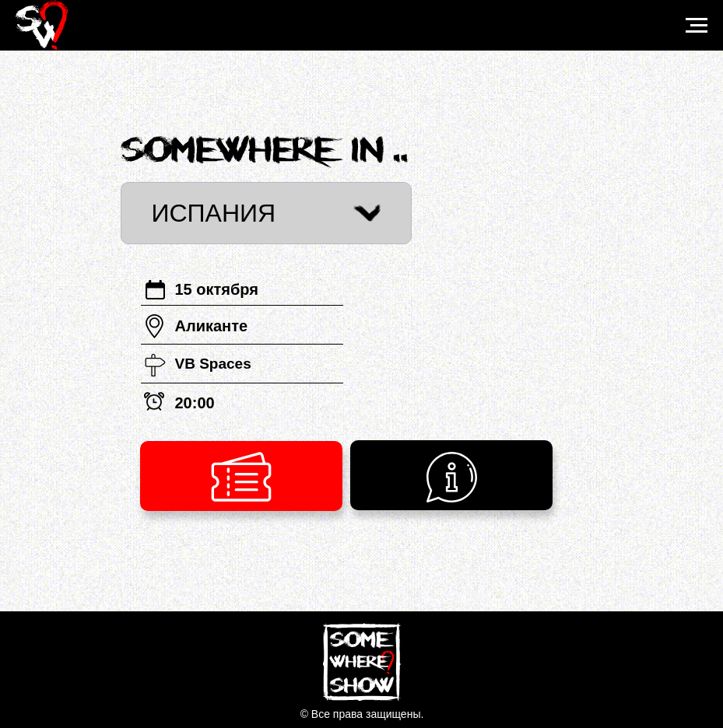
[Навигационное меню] (697, 26)
